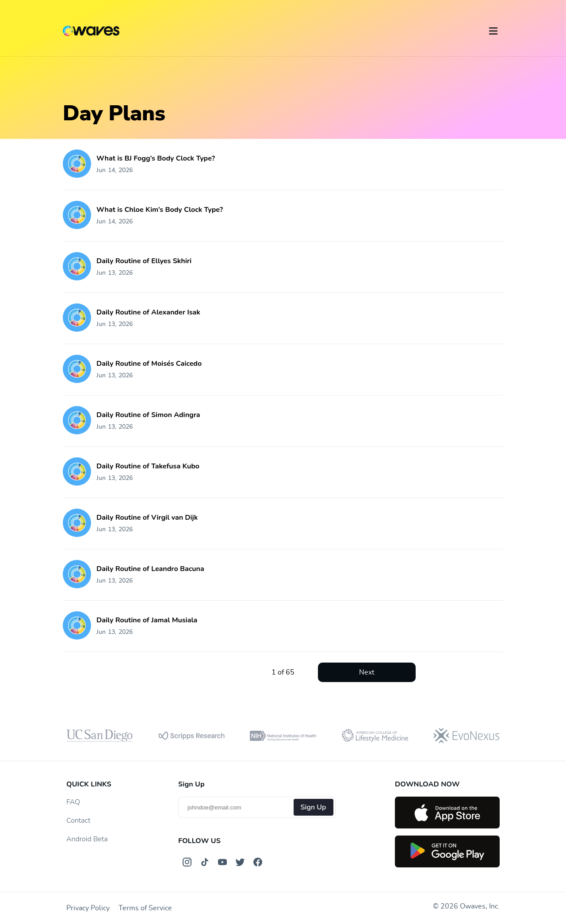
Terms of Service (145, 908)
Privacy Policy (88, 908)
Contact (78, 820)
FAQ (73, 802)
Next (367, 672)
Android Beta (87, 839)
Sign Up (314, 807)
